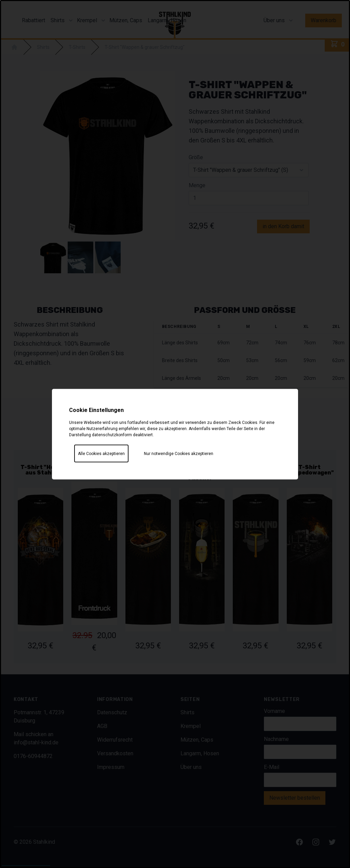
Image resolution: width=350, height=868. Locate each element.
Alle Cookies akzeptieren (101, 453)
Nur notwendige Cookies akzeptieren (179, 453)
